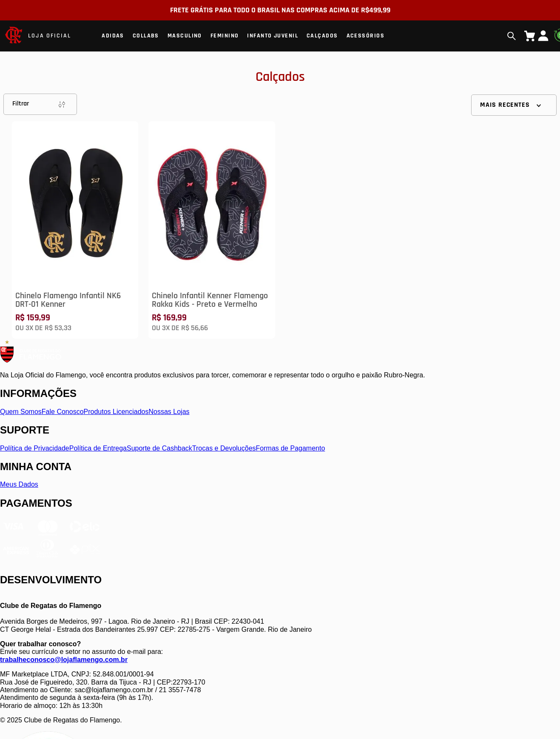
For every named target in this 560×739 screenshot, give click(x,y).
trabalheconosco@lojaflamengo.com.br (64, 660)
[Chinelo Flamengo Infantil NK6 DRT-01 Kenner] (75, 230)
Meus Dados (19, 484)
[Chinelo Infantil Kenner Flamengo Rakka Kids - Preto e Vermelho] (212, 230)
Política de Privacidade (35, 448)
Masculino (185, 36)
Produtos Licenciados (116, 412)
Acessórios (365, 36)
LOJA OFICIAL (50, 36)
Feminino (225, 36)
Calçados (322, 36)
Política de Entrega (98, 448)
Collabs (146, 36)
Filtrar (40, 104)
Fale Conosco (63, 412)
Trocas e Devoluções (224, 448)
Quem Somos (21, 412)
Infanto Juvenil (273, 36)
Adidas (113, 36)
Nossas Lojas (169, 412)
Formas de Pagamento (291, 448)
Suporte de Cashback (159, 448)
